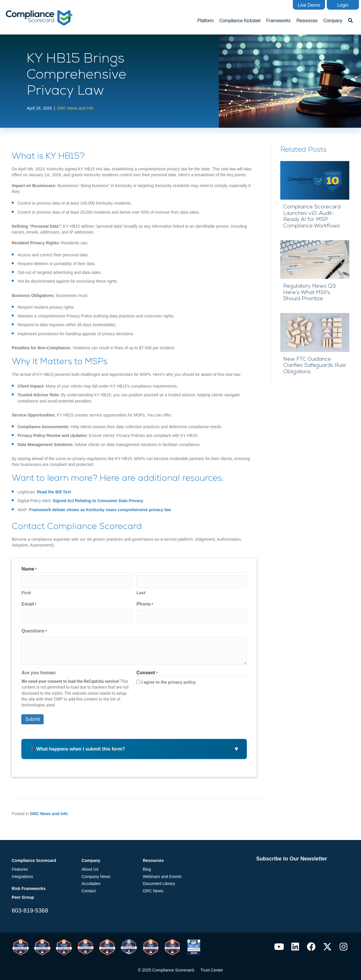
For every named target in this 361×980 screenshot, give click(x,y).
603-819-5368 (30, 907)
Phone (145, 603)
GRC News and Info (75, 108)
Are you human (38, 669)
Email (29, 603)
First (26, 591)
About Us (90, 866)
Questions (34, 628)
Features (20, 866)
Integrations (22, 873)
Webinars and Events (162, 873)
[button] (309, 5)
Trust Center (212, 967)
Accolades (91, 880)
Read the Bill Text (54, 492)
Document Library (159, 880)
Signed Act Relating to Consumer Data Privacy (98, 500)
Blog (147, 866)
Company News (96, 873)
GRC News (153, 887)
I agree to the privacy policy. (169, 679)
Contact (89, 887)
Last (141, 591)
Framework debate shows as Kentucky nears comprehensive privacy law (100, 509)
